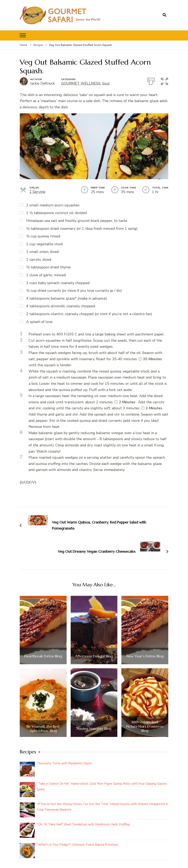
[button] (165, 81)
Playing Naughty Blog (94, 729)
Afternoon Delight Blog (94, 656)
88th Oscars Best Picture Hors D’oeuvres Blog (145, 726)
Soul (106, 83)
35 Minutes (150, 359)
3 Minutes (152, 408)
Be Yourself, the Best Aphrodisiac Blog (43, 729)
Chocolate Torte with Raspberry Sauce (64, 763)
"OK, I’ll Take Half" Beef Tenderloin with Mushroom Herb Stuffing (83, 824)
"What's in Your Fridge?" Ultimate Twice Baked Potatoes (78, 845)
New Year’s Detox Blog (145, 656)
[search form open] (164, 15)
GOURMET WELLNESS (81, 83)
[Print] (151, 81)
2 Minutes (125, 402)
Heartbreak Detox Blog (43, 656)
